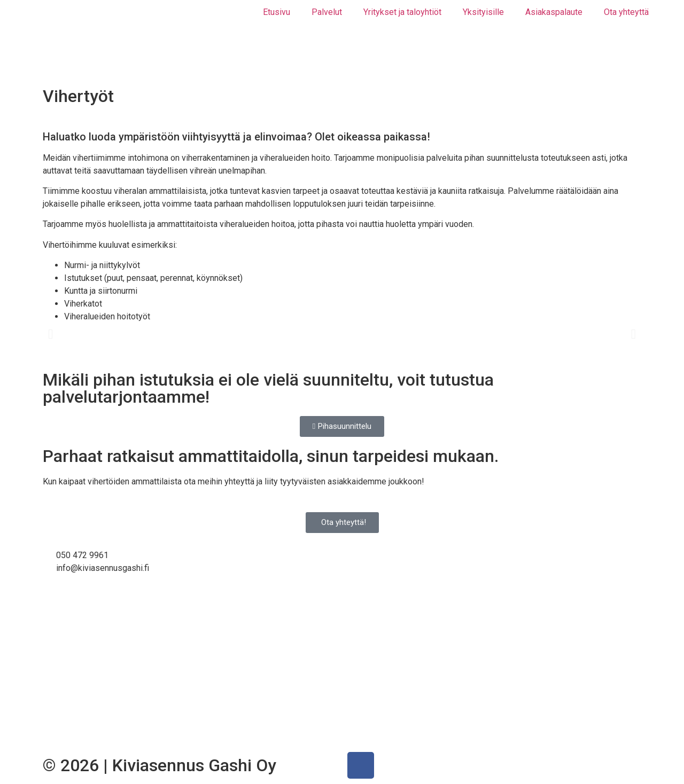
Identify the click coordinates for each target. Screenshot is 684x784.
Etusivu (277, 12)
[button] (50, 334)
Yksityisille (483, 12)
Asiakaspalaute (554, 12)
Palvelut (327, 12)
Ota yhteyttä (626, 12)
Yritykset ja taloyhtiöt (402, 12)
